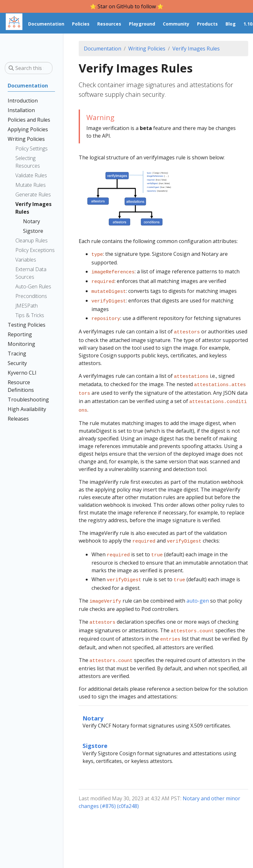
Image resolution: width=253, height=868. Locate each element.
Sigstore (95, 730)
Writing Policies (147, 49)
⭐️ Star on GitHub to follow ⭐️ (127, 6)
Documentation (103, 49)
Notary (93, 702)
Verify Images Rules (196, 49)
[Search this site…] (29, 68)
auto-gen (198, 589)
